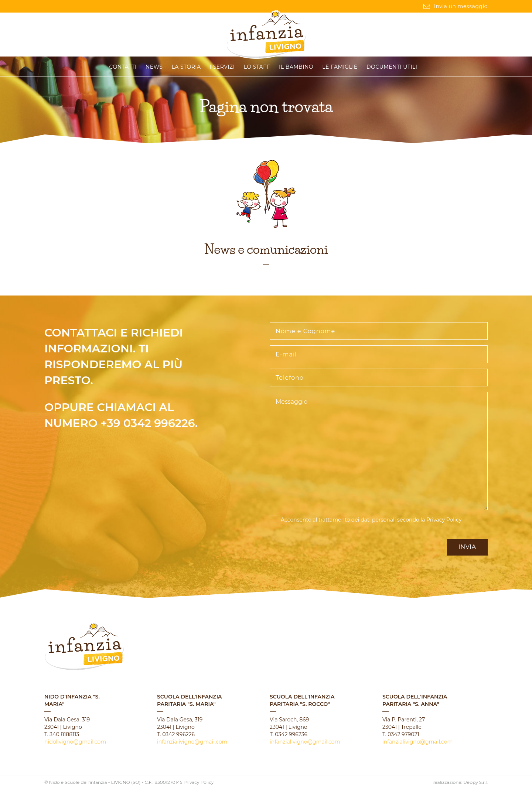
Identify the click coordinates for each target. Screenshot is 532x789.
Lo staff (257, 67)
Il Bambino (296, 67)
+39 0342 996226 (148, 423)
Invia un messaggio (456, 6)
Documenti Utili (392, 67)
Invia (467, 547)
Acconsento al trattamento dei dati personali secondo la (371, 520)
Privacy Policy (444, 520)
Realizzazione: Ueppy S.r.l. (460, 782)
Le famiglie (340, 67)
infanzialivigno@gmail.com (192, 742)
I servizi (222, 67)
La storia (186, 67)
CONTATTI (123, 67)
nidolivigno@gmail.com (75, 742)
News (154, 67)
